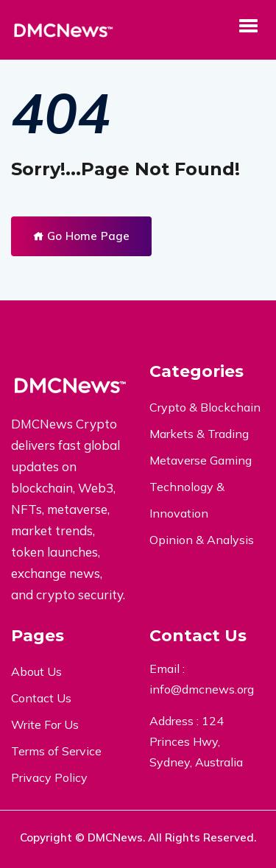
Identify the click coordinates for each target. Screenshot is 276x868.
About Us (36, 671)
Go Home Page (81, 236)
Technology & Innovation (187, 500)
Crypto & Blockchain (205, 407)
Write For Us (45, 724)
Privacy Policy (49, 777)
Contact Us (41, 698)
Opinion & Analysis (202, 540)
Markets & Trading (199, 434)
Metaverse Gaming (201, 460)
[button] (248, 26)
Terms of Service (56, 751)
